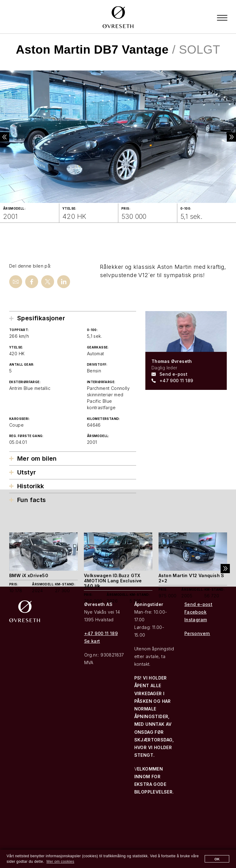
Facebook (195, 612)
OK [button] (217, 859)
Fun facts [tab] (32, 500)
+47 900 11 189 (176, 380)
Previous (9, 137)
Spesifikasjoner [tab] (41, 318)
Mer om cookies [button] (60, 862)
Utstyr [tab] (27, 472)
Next (227, 137)
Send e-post (173, 374)
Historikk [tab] (31, 486)
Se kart (92, 641)
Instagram (196, 620)
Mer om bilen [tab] (37, 458)
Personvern (197, 633)
